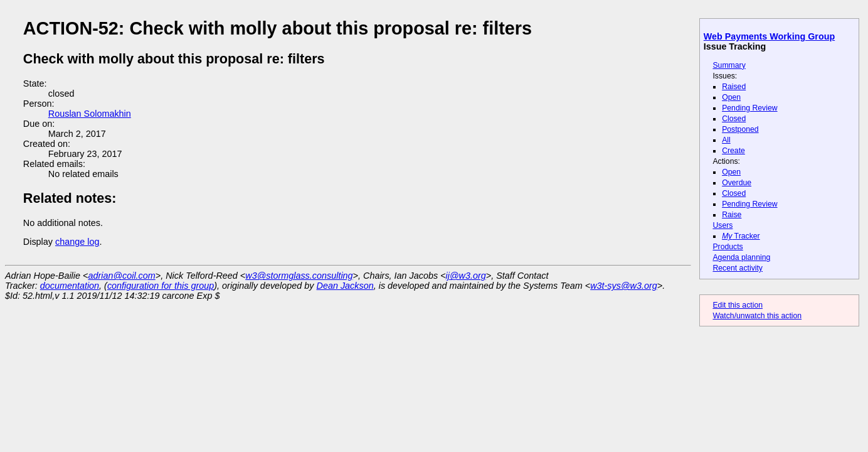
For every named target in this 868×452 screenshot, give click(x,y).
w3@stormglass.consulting (299, 276)
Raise (732, 215)
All (726, 140)
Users (722, 225)
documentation (70, 286)
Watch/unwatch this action (757, 316)
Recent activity (738, 268)
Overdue (737, 183)
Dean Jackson (345, 286)
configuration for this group (161, 286)
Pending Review (749, 108)
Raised (734, 87)
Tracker (741, 236)
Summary (729, 65)
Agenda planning (741, 257)
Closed (734, 119)
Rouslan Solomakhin (90, 114)
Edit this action (738, 305)
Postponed (740, 129)
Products (728, 247)
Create (733, 151)
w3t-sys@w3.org (624, 286)
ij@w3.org (466, 276)
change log (77, 242)
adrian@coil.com (121, 276)
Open (731, 97)
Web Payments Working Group (769, 36)
